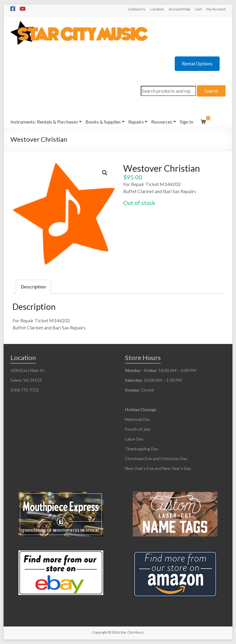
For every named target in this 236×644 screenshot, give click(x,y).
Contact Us (137, 9)
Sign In (186, 122)
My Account (216, 9)
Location (157, 9)
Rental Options (197, 63)
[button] (105, 173)
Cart (198, 9)
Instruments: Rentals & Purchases (44, 122)
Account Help (179, 9)
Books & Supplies (103, 122)
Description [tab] (33, 287)
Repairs (136, 122)
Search (211, 91)
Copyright (100, 632)
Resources (162, 122)
